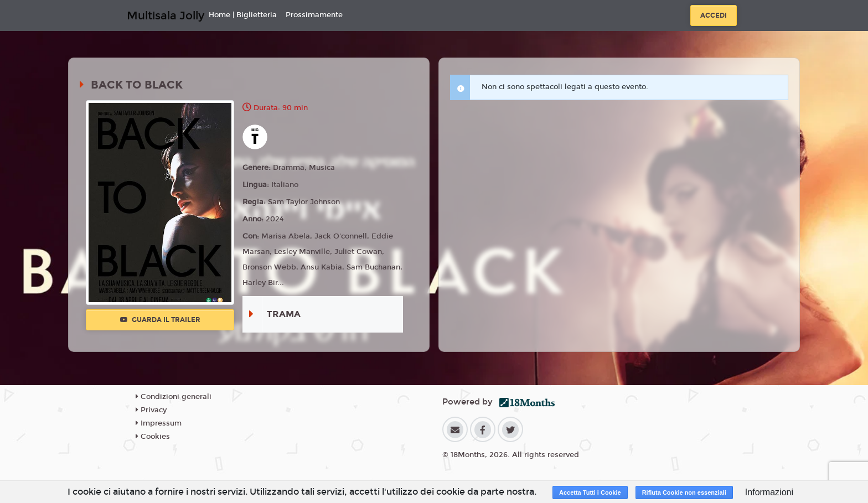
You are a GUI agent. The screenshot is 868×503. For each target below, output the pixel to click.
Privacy (151, 410)
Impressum (159, 423)
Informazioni (769, 492)
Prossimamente (314, 15)
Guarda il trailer (160, 320)
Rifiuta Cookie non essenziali (684, 492)
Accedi (714, 15)
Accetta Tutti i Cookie (590, 492)
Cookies (153, 437)
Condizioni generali (174, 397)
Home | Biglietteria (243, 15)
